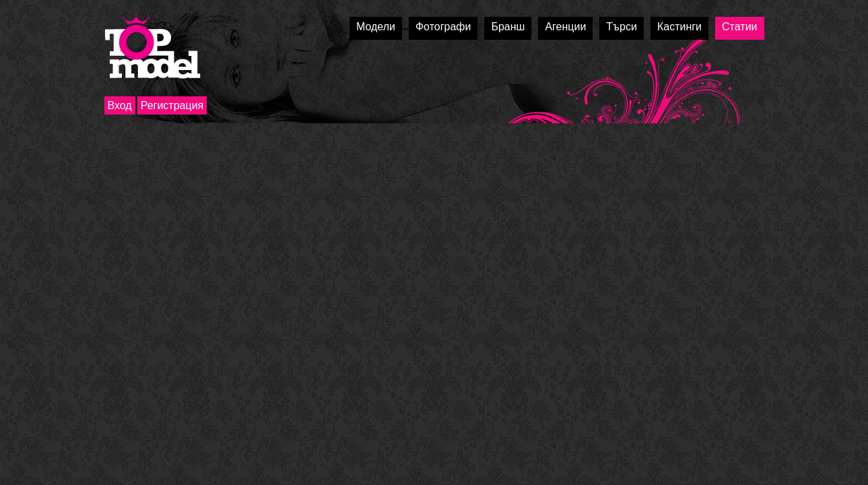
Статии (739, 27)
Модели (376, 27)
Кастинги (679, 27)
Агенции (565, 27)
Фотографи (443, 27)
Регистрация (172, 105)
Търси (622, 27)
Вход (120, 105)
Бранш (508, 27)
